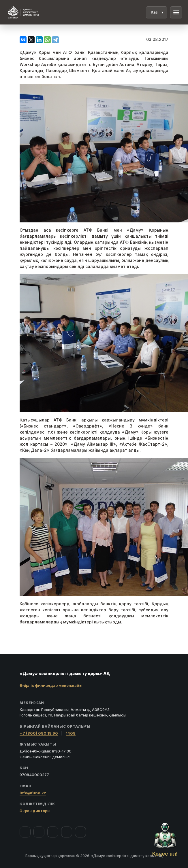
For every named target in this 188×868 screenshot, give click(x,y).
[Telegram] (67, 832)
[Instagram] (39, 832)
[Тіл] (157, 12)
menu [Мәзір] (176, 12)
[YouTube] (53, 832)
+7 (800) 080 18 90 (39, 733)
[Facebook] (25, 832)
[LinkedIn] (80, 832)
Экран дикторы (35, 811)
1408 (71, 733)
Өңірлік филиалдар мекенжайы (51, 685)
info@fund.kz (33, 793)
